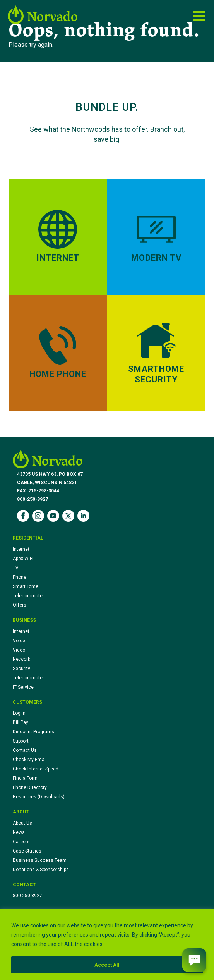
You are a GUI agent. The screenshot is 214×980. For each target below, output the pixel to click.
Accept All (107, 965)
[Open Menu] (199, 16)
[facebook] (23, 516)
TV (16, 568)
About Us (22, 823)
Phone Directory (30, 787)
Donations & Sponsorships (41, 870)
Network (21, 659)
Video (19, 650)
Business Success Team (40, 860)
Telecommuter (28, 596)
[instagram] (38, 516)
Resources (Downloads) (39, 797)
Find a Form (25, 778)
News (19, 832)
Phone (20, 577)
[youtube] (53, 516)
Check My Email (30, 760)
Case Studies (27, 851)
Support (21, 741)
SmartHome (26, 586)
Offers (20, 605)
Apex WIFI (23, 559)
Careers (21, 842)
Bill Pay (21, 722)
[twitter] (68, 516)
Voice (19, 641)
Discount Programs (33, 732)
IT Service (23, 687)
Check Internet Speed (36, 769)
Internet (21, 549)
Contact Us (25, 750)
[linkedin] (83, 516)
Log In (19, 713)
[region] (107, 945)
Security (21, 669)
